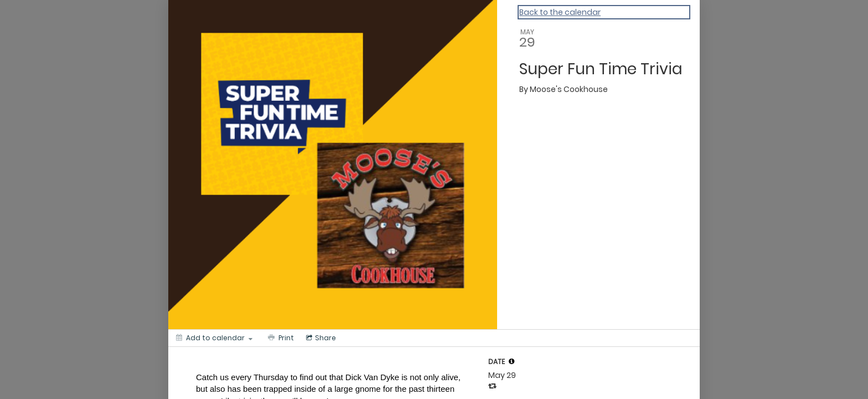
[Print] (280, 338)
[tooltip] (512, 361)
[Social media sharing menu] (320, 338)
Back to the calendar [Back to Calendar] (560, 12)
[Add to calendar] (214, 338)
